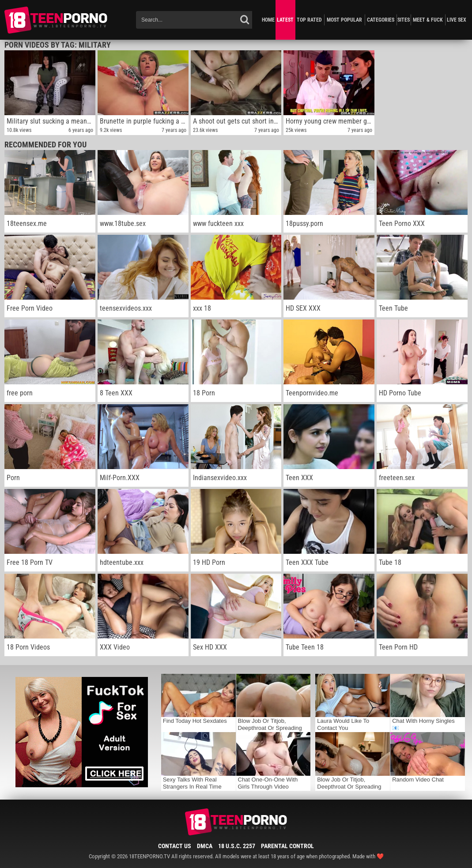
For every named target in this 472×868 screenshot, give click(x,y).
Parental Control (287, 846)
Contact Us (175, 846)
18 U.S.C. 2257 (237, 846)
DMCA (205, 846)
